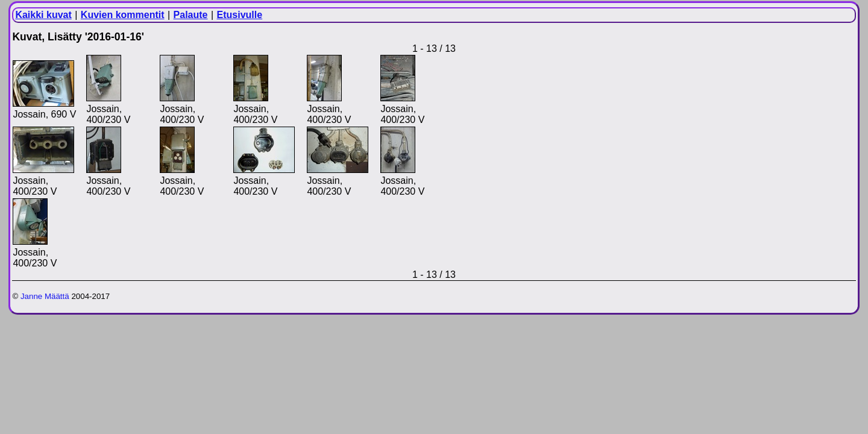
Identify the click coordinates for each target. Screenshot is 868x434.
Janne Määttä (45, 296)
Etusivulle (240, 15)
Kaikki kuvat (43, 15)
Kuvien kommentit (123, 15)
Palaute (191, 15)
